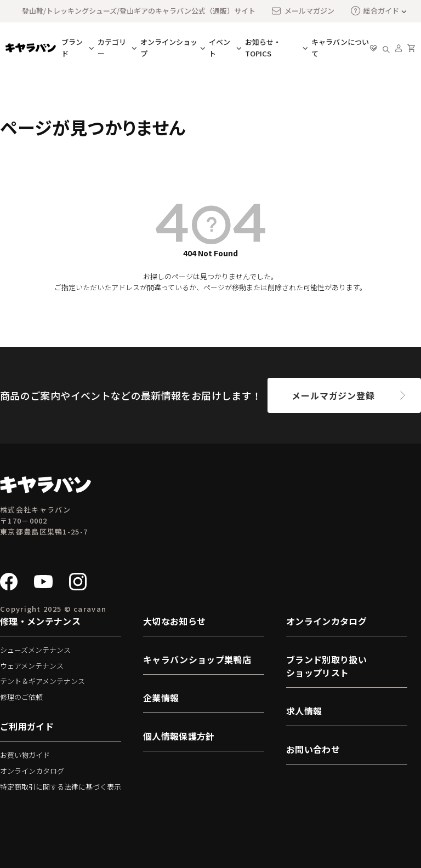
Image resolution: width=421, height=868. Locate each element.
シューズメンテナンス (35, 650)
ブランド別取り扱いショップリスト (326, 666)
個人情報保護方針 (179, 736)
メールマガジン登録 (333, 395)
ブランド (72, 48)
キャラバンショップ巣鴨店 (197, 659)
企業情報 (161, 698)
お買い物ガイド (25, 755)
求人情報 (304, 711)
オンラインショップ (169, 48)
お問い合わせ (313, 749)
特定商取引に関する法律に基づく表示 (61, 787)
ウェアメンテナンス (32, 666)
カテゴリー (112, 48)
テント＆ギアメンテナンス (42, 681)
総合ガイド (375, 11)
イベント (220, 48)
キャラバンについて (340, 48)
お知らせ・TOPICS (263, 48)
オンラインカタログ (32, 771)
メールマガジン (303, 11)
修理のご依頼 (21, 697)
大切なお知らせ (174, 621)
